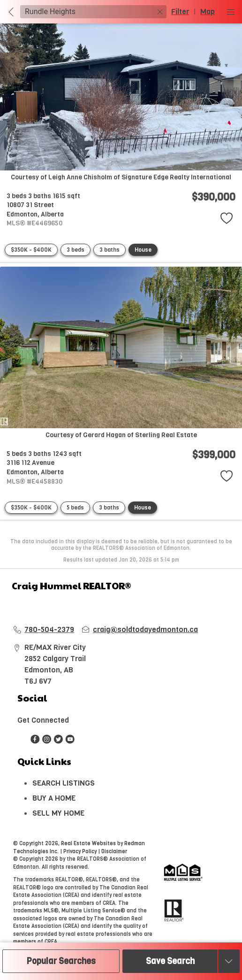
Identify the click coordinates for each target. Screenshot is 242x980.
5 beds (75, 508)
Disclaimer (114, 852)
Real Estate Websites (89, 844)
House (143, 250)
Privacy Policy (80, 852)
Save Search (170, 961)
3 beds (76, 250)
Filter (180, 12)
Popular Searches (61, 961)
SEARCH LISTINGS (64, 783)
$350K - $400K (31, 250)
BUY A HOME (54, 798)
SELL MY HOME (58, 813)
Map (208, 12)
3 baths (110, 250)
